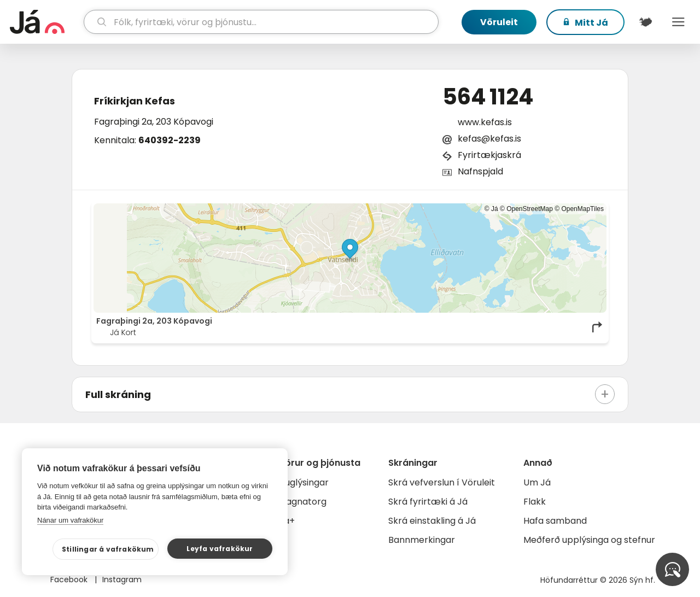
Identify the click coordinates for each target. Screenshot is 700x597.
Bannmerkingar (422, 540)
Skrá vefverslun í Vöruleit (442, 482)
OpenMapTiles (582, 209)
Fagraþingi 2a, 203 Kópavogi (154, 122)
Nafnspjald (480, 171)
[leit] (261, 22)
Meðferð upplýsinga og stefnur (589, 540)
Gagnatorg (303, 502)
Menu (678, 22)
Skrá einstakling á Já (432, 521)
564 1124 (488, 97)
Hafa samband (555, 521)
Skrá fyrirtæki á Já (428, 502)
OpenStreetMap (530, 209)
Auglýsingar (304, 482)
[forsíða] (45, 22)
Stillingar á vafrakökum (108, 549)
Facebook (70, 580)
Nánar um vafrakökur (70, 520)
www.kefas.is (485, 122)
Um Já (537, 482)
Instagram (122, 580)
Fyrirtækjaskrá (489, 155)
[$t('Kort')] (645, 22)
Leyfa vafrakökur (220, 549)
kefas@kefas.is (489, 139)
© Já (491, 209)
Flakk (535, 502)
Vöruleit (499, 22)
